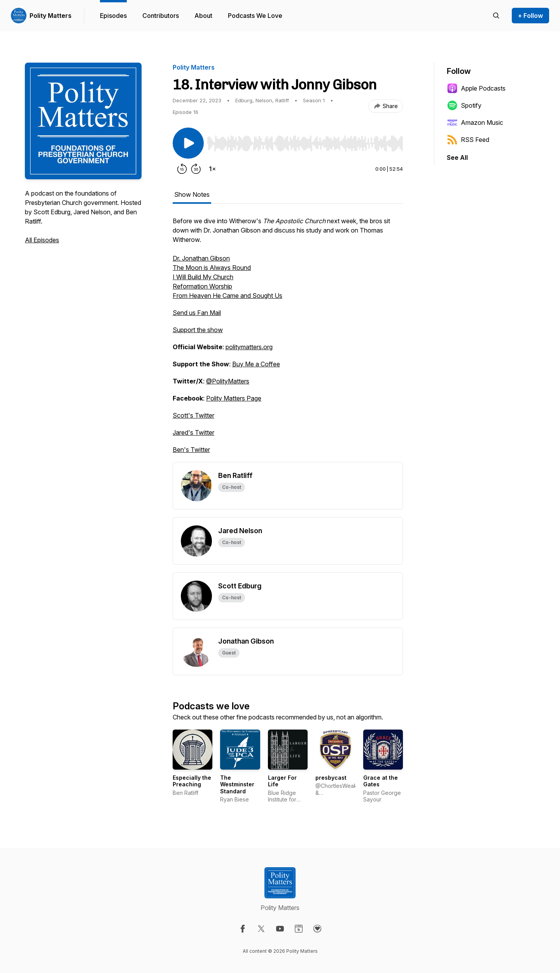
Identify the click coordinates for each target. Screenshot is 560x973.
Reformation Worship (202, 286)
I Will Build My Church (203, 277)
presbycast (331, 778)
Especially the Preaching (192, 781)
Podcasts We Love (255, 16)
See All (457, 157)
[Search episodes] (496, 16)
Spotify (464, 105)
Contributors (161, 16)
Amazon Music (475, 122)
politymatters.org (249, 347)
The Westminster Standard (237, 784)
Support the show (198, 330)
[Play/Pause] (188, 143)
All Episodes (42, 240)
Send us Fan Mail (197, 313)
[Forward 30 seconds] (196, 169)
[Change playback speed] (212, 169)
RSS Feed (468, 140)
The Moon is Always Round (212, 268)
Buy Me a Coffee (256, 364)
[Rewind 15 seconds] (182, 169)
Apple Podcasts (476, 88)
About (203, 16)
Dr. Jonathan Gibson (201, 258)
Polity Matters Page (234, 398)
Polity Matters (51, 16)
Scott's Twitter (193, 415)
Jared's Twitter (193, 432)
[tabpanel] (288, 339)
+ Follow (530, 16)
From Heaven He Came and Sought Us (227, 296)
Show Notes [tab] (192, 194)
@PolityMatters (228, 381)
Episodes (113, 16)
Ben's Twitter (191, 450)
